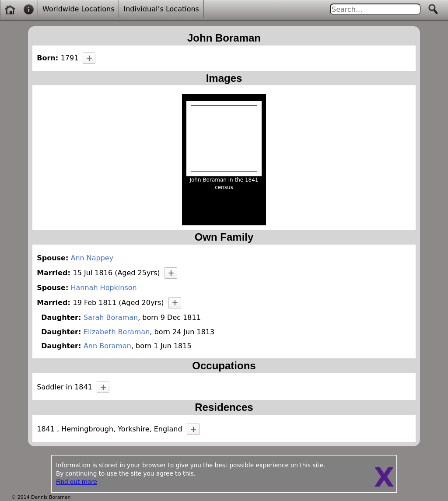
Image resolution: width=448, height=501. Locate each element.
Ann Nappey (92, 258)
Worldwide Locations (78, 9)
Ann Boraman (107, 346)
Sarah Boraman (111, 317)
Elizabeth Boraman (117, 332)
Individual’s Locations (161, 9)
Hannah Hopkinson (103, 288)
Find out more (77, 482)
